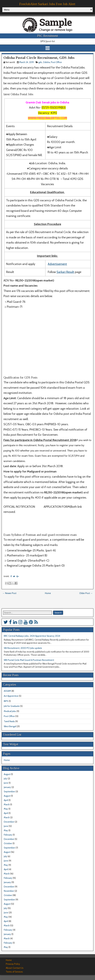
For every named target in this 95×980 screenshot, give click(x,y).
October (8, 843)
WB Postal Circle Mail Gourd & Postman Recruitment (29, 660)
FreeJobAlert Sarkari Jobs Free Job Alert (47, 4)
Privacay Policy (13, 964)
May (6, 809)
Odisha (46, 62)
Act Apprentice (11, 696)
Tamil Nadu (9, 721)
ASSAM (7, 691)
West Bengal (10, 726)
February (8, 835)
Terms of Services (14, 972)
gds (40, 62)
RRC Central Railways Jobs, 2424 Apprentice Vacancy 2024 (32, 636)
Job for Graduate (12, 706)
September (9, 791)
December (9, 822)
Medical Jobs (10, 711)
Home (48, 593)
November (9, 891)
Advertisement (57, 264)
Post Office (56, 62)
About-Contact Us (15, 968)
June (6, 783)
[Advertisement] (47, 343)
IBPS (6, 701)
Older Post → (86, 593)
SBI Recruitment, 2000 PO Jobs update (23, 648)
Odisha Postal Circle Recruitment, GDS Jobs (39, 58)
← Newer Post (9, 593)
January (7, 787)
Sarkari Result (65, 272)
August (7, 774)
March (7, 804)
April (6, 800)
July (5, 779)
